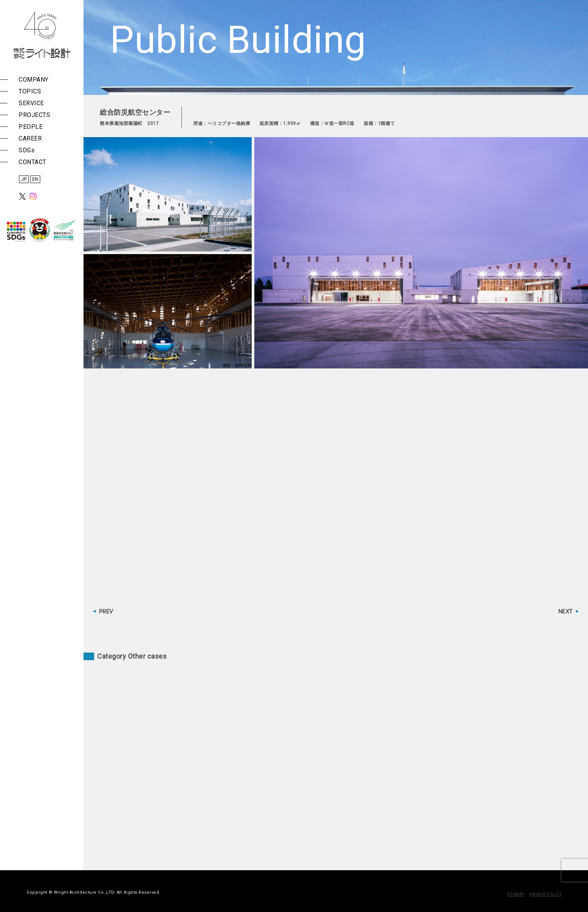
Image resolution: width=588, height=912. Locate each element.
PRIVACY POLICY (545, 894)
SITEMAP (516, 894)
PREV (106, 612)
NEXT (566, 612)
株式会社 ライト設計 (42, 35)
